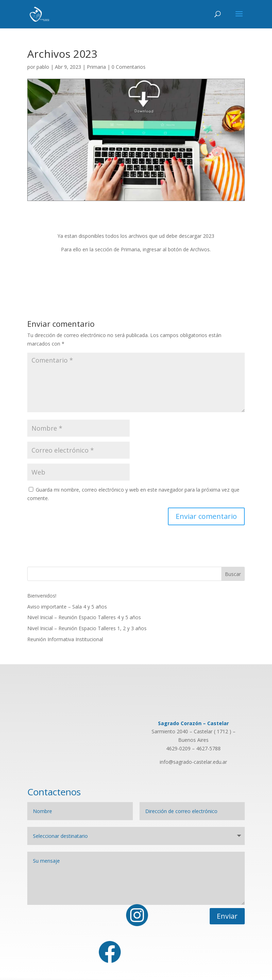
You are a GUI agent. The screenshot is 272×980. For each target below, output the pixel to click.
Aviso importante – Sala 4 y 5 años (67, 607)
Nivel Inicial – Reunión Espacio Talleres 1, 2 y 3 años (87, 628)
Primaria (96, 67)
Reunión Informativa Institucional (65, 639)
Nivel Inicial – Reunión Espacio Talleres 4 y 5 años (84, 617)
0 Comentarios (129, 67)
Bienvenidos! (42, 596)
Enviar (227, 916)
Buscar (233, 574)
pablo (43, 67)
